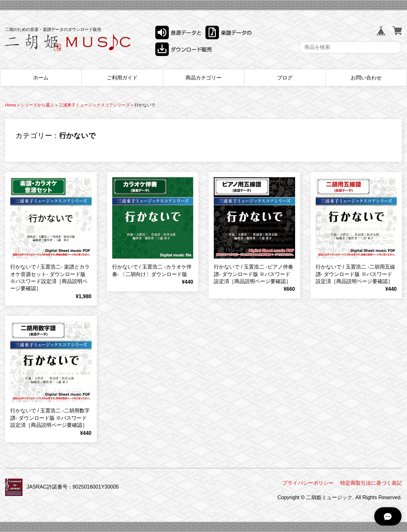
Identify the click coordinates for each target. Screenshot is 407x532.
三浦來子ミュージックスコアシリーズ (94, 105)
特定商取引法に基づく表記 (371, 483)
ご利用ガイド (122, 78)
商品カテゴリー (204, 78)
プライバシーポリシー (308, 483)
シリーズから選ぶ (37, 105)
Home (11, 105)
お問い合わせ (366, 78)
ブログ (285, 78)
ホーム (41, 78)
